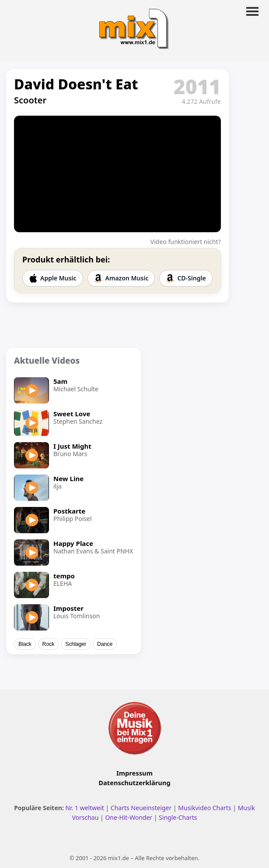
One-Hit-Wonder (129, 817)
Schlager (76, 644)
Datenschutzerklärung (134, 783)
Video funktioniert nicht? (186, 242)
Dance (105, 644)
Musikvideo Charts (204, 808)
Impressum (134, 773)
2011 (197, 86)
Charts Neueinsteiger (141, 808)
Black (25, 644)
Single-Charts (178, 817)
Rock (49, 644)
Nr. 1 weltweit (84, 808)
